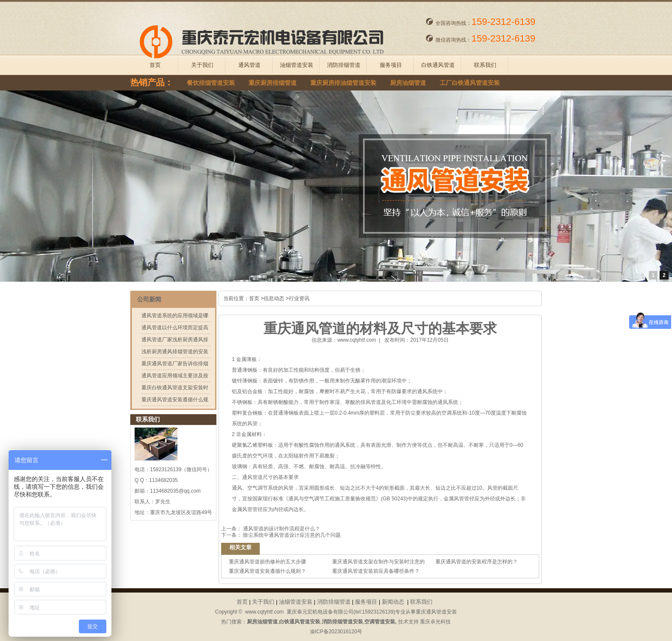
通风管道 (249, 65)
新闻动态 (393, 602)
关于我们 (202, 65)
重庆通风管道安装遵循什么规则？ (267, 571)
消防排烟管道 (344, 65)
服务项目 (391, 65)
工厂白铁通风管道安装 (470, 83)
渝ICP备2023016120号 (336, 632)
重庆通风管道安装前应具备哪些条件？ (376, 571)
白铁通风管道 (438, 65)
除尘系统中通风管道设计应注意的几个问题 (291, 535)
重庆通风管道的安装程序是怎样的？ (477, 562)
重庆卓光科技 (435, 622)
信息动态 (274, 298)
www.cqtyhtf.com (357, 340)
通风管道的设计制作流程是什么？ (281, 529)
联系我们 (485, 65)
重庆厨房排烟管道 (273, 83)
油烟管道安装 (297, 65)
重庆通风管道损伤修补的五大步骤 (267, 562)
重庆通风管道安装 (436, 612)
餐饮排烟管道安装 (211, 83)
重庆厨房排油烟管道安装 (343, 83)
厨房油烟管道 (408, 83)
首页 (155, 65)
